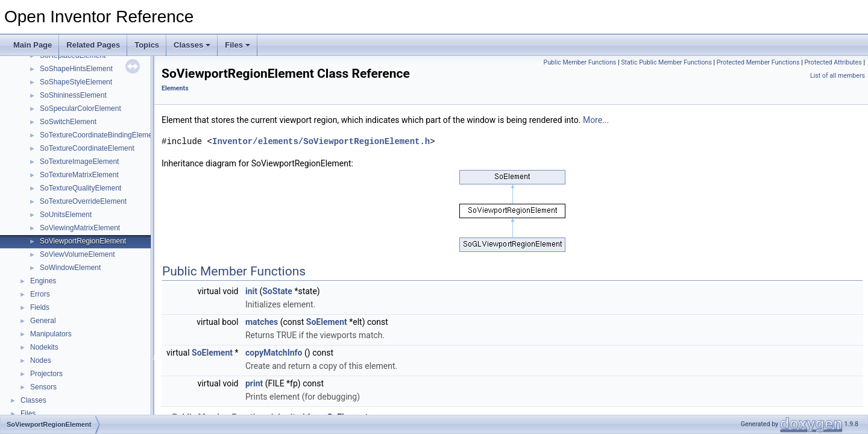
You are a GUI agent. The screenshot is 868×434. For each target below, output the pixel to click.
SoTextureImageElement (79, 162)
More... (596, 120)
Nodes (41, 360)
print (254, 383)
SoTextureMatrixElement (79, 175)
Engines (43, 281)
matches (262, 322)
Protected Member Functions (758, 62)
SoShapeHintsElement (76, 69)
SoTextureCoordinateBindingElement (99, 135)
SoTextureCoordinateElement (87, 148)
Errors (40, 294)
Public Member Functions (580, 62)
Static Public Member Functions (666, 62)
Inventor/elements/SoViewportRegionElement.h (321, 141)
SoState (277, 291)
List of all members (838, 76)
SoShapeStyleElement (76, 82)
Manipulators (51, 334)
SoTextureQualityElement (80, 188)
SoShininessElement (73, 95)
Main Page (33, 45)
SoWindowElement (70, 268)
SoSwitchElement (68, 122)
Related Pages (93, 45)
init (251, 291)
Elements (175, 88)
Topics (147, 45)
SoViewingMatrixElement (80, 228)
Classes (192, 45)
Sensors (43, 387)
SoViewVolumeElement (77, 254)
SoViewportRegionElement (83, 241)
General (43, 321)
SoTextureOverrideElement (83, 201)
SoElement (327, 322)
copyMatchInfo (274, 353)
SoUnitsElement (66, 215)
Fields (40, 307)
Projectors (46, 374)
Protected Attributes (833, 62)
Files (237, 45)
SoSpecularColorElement (80, 108)
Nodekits (44, 347)
